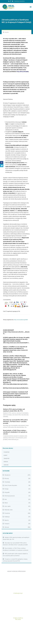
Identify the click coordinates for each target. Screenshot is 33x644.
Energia (6, 489)
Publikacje (7, 517)
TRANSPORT (7, 459)
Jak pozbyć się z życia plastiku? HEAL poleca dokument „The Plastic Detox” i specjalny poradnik (15, 422)
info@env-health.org (18, 618)
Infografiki (7, 492)
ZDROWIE (6, 465)
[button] (31, 7)
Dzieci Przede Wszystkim (11, 486)
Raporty (7, 520)
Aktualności (8, 475)
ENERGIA (6, 462)
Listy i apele (8, 506)
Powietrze (7, 513)
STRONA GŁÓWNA (13, 633)
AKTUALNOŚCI (21, 633)
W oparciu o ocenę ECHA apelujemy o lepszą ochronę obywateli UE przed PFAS (15, 560)
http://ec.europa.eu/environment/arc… (16, 398)
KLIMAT (5, 455)
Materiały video (9, 510)
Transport (7, 524)
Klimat (6, 503)
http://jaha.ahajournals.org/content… (17, 384)
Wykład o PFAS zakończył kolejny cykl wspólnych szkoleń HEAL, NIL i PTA (14, 410)
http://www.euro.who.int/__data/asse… (16, 333)
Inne (6, 499)
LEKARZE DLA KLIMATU (7, 636)
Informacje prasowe (10, 496)
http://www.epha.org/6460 (21, 320)
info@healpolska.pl (18, 593)
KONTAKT (29, 636)
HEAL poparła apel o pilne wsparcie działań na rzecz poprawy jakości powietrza (15, 555)
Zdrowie (7, 527)
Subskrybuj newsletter (19, 1)
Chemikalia (7, 482)
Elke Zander (18, 619)
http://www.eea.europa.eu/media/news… (17, 388)
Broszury (7, 479)
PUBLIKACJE (29, 633)
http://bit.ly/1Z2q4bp (23, 72)
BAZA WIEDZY (17, 636)
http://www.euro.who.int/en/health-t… (18, 343)
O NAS (24, 636)
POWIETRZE (7, 452)
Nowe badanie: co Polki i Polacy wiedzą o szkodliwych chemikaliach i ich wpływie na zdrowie (15, 432)
